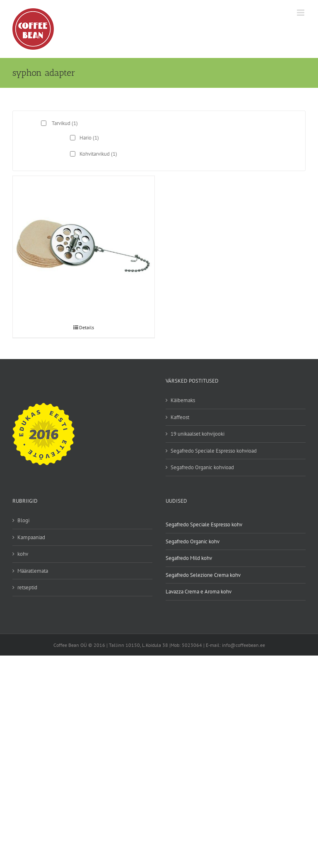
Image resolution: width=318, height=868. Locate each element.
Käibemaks (183, 400)
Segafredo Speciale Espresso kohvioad (214, 451)
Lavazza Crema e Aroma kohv (199, 592)
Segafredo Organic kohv (193, 541)
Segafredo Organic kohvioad (202, 467)
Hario (89, 138)
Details (87, 327)
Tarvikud (65, 123)
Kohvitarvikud (98, 154)
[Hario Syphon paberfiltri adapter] (84, 225)
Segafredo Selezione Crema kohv (203, 575)
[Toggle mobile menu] (301, 13)
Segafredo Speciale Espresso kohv (204, 524)
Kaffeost (180, 417)
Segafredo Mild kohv (189, 558)
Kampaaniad (31, 537)
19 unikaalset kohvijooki (198, 434)
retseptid (27, 587)
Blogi (23, 520)
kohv (23, 554)
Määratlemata (33, 571)
